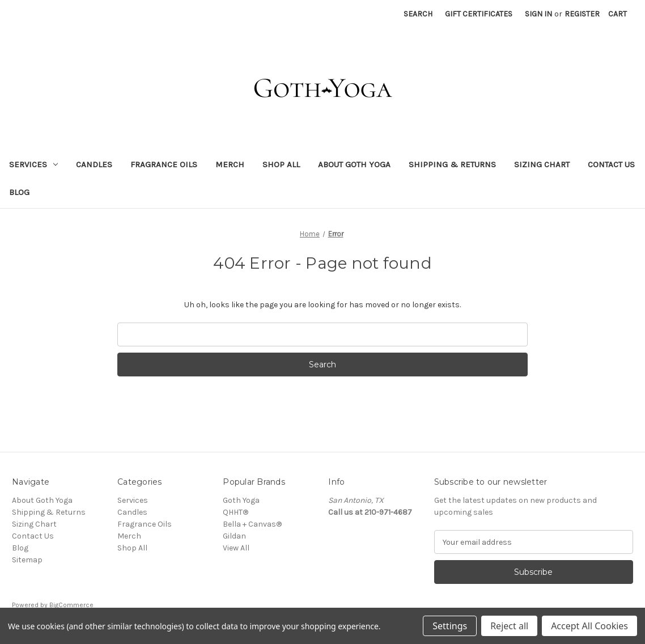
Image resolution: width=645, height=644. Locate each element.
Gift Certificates (479, 14)
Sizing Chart (542, 164)
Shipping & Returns (452, 164)
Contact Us (611, 164)
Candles (94, 164)
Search (418, 14)
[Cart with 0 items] (618, 14)
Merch (230, 164)
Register (582, 14)
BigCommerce (71, 605)
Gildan (234, 536)
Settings (450, 626)
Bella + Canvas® (252, 524)
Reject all (509, 626)
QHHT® (235, 512)
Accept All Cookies (589, 626)
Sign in (538, 14)
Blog (19, 192)
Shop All (281, 164)
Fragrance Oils (164, 164)
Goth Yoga (241, 500)
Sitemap (27, 560)
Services (33, 164)
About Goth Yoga (354, 164)
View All (236, 548)
